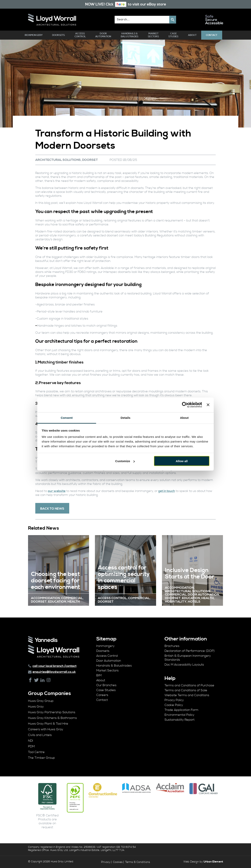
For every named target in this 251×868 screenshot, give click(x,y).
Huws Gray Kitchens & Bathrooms (52, 718)
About (192, 35)
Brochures (172, 646)
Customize (125, 461)
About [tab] (184, 418)
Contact (212, 35)
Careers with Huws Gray (46, 729)
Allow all (182, 461)
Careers (102, 695)
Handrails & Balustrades (130, 35)
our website (57, 491)
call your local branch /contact (55, 666)
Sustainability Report (180, 720)
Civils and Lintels (40, 735)
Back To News (52, 509)
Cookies (118, 862)
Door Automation (103, 35)
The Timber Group (41, 758)
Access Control (80, 35)
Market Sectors (153, 35)
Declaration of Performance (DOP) (190, 651)
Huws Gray (36, 707)
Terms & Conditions (138, 862)
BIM (99, 675)
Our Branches (106, 685)
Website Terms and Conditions (187, 695)
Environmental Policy (179, 715)
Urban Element (213, 862)
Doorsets (59, 35)
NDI (30, 741)
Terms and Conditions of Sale (186, 690)
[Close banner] (208, 405)
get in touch (167, 491)
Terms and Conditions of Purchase (189, 685)
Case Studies (174, 35)
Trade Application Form (181, 710)
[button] (173, 20)
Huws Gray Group (41, 701)
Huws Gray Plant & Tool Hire (48, 724)
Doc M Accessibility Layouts (184, 665)
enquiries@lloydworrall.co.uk (54, 672)
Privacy (106, 862)
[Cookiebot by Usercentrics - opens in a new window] (185, 405)
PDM (31, 746)
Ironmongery (34, 35)
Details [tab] (125, 418)
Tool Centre (36, 752)
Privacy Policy (174, 700)
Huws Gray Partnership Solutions (52, 712)
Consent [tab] (67, 418)
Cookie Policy (174, 705)
